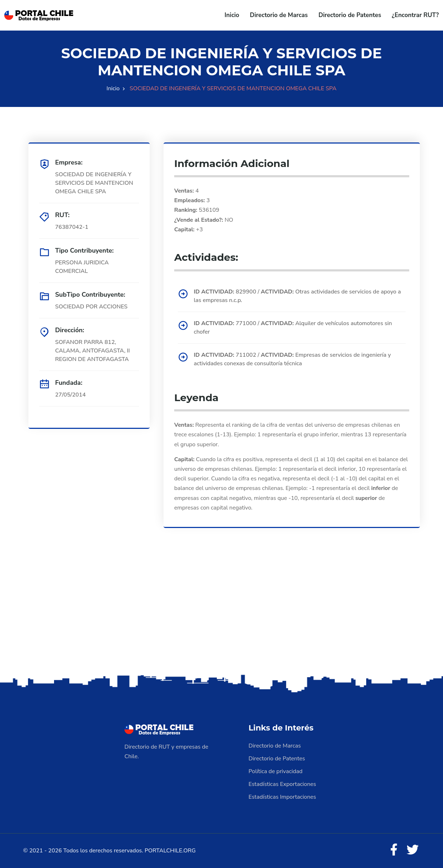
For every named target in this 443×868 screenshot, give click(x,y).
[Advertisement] (221, 617)
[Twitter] (413, 850)
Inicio (232, 15)
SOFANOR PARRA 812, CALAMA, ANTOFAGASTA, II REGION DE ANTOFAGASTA (92, 351)
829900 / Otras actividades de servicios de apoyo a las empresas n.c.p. (297, 296)
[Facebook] (394, 850)
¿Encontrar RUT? (415, 15)
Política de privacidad (276, 771)
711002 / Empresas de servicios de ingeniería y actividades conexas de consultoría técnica (292, 359)
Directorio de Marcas (279, 15)
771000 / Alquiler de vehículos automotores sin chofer (293, 328)
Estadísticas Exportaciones (282, 784)
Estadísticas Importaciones (282, 797)
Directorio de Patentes (350, 15)
